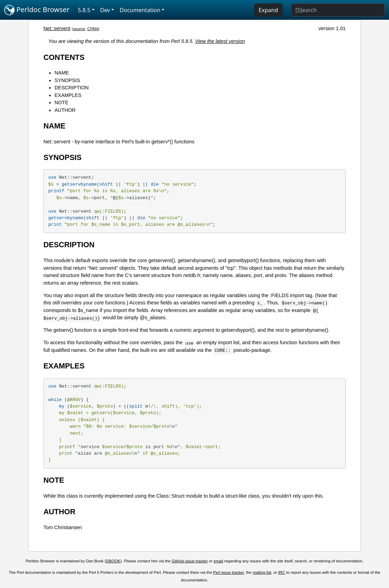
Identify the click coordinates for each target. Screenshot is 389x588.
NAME (62, 73)
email (218, 561)
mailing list (262, 572)
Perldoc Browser (37, 10)
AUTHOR (65, 110)
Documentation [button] (140, 10)
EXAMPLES (68, 95)
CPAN (93, 29)
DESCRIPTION (71, 88)
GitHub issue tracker (190, 561)
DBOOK (113, 561)
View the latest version (220, 41)
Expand (268, 10)
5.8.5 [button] (84, 10)
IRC (282, 572)
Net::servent (57, 28)
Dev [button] (105, 10)
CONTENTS (64, 57)
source (79, 29)
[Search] (338, 10)
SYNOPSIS (67, 80)
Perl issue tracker (228, 572)
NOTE (61, 103)
